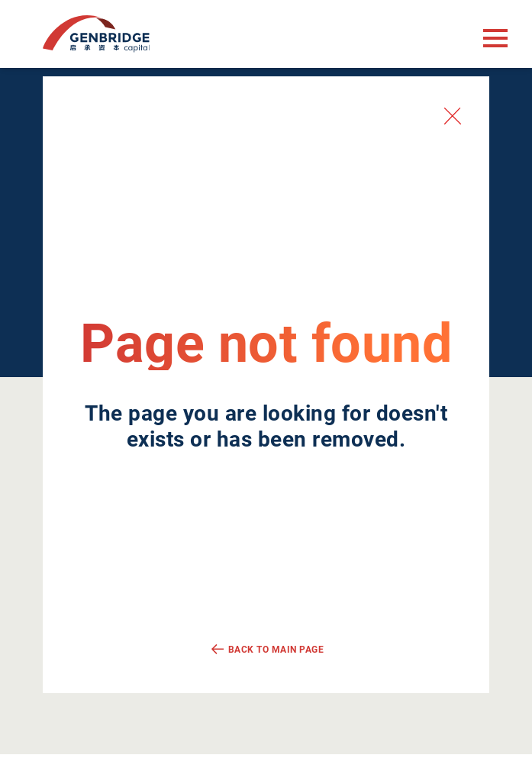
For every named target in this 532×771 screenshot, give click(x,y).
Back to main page (276, 650)
